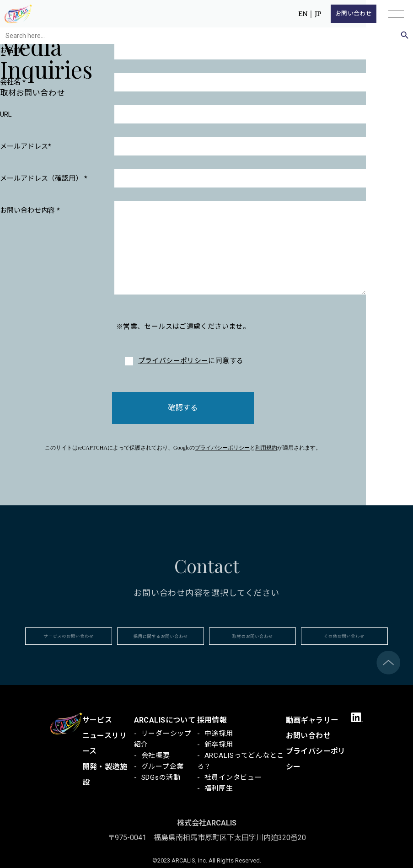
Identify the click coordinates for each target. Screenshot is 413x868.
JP (318, 14)
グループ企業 (163, 766)
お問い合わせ (354, 13)
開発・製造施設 (105, 774)
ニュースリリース (105, 743)
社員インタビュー (233, 777)
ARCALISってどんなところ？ (241, 761)
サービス (97, 720)
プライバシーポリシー (173, 361)
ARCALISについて (165, 720)
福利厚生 (219, 788)
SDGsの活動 (161, 777)
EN (303, 14)
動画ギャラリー (312, 720)
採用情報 (212, 720)
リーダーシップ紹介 (163, 739)
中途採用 (219, 734)
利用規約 (266, 448)
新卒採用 (219, 745)
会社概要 (156, 755)
